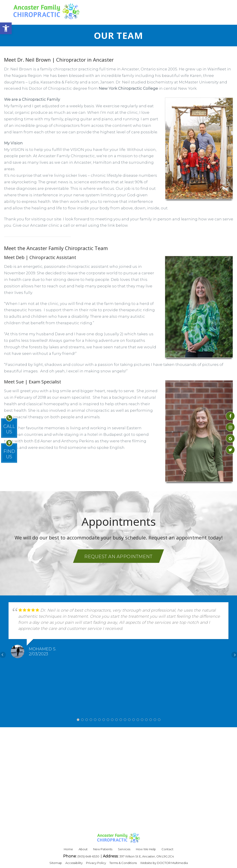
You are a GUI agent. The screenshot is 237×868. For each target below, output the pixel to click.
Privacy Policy (96, 863)
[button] (6, 28)
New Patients (103, 849)
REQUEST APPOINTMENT (189, 11)
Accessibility (74, 863)
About (83, 849)
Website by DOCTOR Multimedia (164, 863)
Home (68, 849)
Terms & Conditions (123, 863)
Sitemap (56, 863)
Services (124, 849)
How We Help (146, 849)
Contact (167, 849)
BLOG (147, 11)
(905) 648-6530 (89, 856)
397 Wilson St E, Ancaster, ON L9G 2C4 (147, 856)
